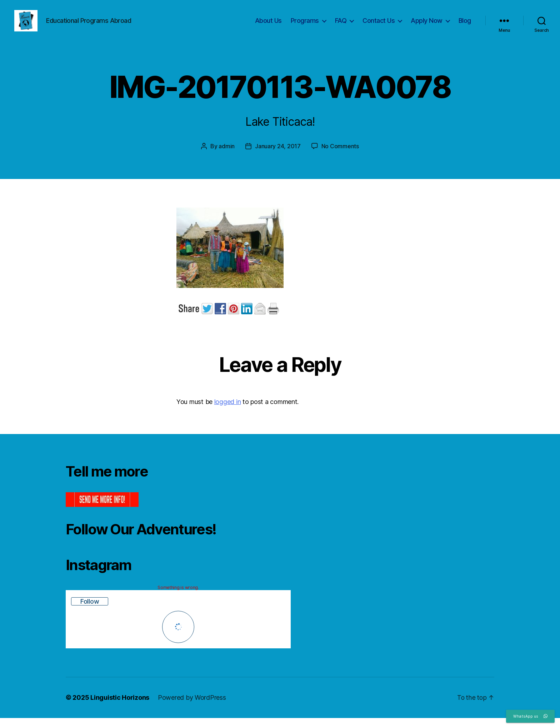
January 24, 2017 (278, 157)
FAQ (341, 26)
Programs (305, 26)
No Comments (340, 157)
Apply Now (427, 26)
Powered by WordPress (192, 708)
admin (227, 157)
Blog (465, 26)
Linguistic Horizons (120, 708)
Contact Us (379, 26)
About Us (268, 26)
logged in (228, 412)
